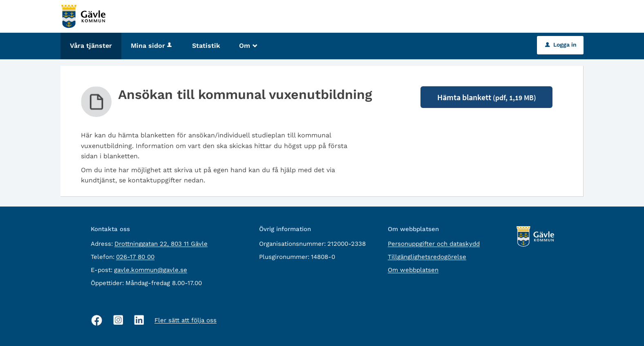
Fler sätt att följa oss (186, 320)
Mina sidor (152, 46)
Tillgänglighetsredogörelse (427, 257)
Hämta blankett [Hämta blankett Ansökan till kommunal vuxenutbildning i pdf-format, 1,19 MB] (487, 97)
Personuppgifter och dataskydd (434, 244)
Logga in (561, 45)
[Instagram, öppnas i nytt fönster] (118, 320)
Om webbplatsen (413, 270)
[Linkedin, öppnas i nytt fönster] (139, 320)
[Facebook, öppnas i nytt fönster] (97, 320)
